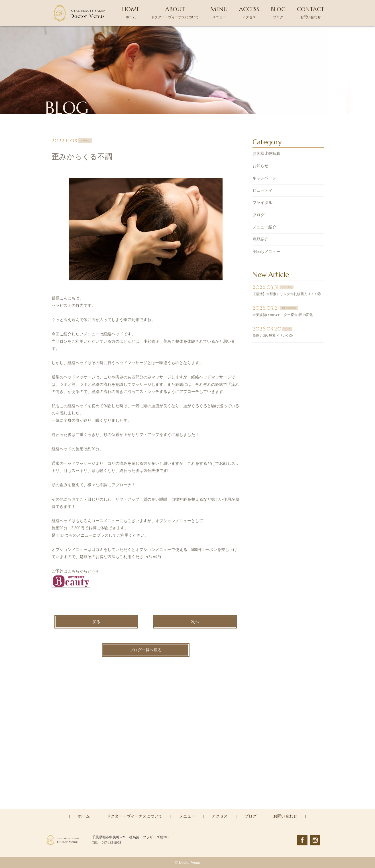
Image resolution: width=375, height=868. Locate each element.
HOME (131, 12)
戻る (96, 622)
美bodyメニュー (266, 252)
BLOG (278, 12)
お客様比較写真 (266, 154)
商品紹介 (260, 240)
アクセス (220, 816)
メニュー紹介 (264, 228)
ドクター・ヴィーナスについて (134, 816)
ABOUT (175, 12)
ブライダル (262, 203)
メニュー (187, 816)
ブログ (258, 215)
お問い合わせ (285, 816)
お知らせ (260, 166)
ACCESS (249, 12)
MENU (219, 12)
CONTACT (311, 12)
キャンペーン (264, 179)
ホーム (84, 816)
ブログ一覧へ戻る (146, 651)
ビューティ (262, 191)
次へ (195, 622)
